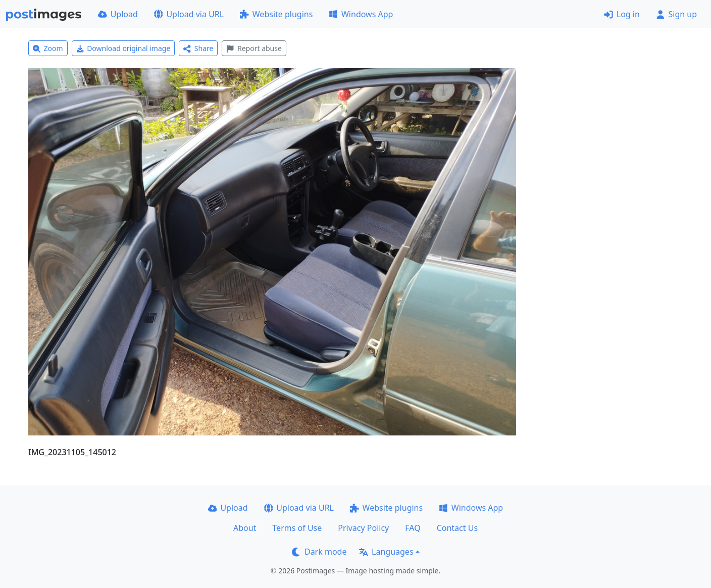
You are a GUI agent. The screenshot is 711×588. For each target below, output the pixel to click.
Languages (386, 552)
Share (198, 48)
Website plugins (276, 14)
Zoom (48, 48)
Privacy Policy (363, 528)
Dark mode (319, 552)
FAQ (413, 528)
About (245, 528)
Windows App (361, 14)
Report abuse (254, 48)
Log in (622, 14)
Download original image (123, 48)
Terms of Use (297, 528)
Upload (118, 14)
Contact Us (457, 528)
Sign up (676, 14)
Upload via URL (189, 14)
